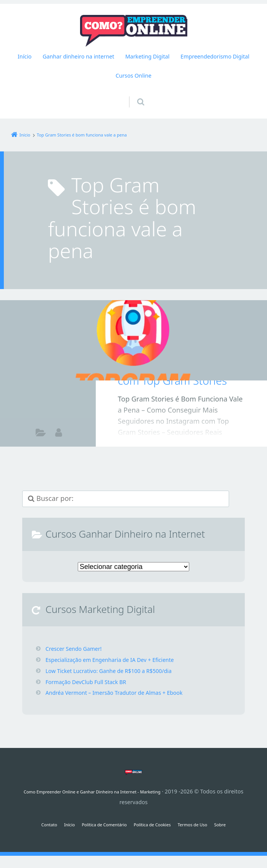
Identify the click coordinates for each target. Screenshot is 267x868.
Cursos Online (134, 76)
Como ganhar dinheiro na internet (41, 433)
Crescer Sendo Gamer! (78, 649)
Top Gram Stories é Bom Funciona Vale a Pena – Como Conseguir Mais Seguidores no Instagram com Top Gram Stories (181, 349)
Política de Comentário (97, 824)
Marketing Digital (147, 56)
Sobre (240, 824)
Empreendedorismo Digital (215, 56)
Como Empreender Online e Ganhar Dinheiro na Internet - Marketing (102, 791)
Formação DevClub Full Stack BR (92, 682)
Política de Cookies (157, 824)
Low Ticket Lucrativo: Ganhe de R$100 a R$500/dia (118, 671)
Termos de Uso (206, 824)
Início (25, 56)
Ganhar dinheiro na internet (78, 56)
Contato (30, 824)
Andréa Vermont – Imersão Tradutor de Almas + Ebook (124, 692)
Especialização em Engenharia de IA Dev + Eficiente (119, 660)
